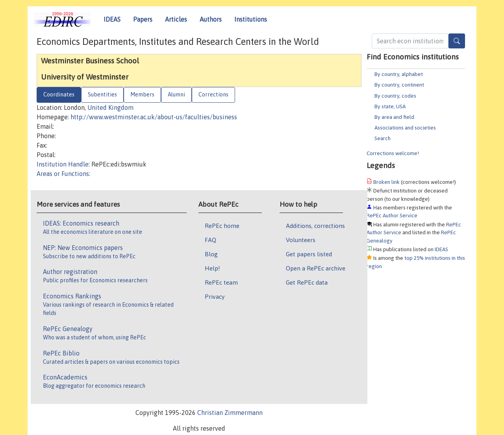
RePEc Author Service (392, 215)
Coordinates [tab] (59, 94)
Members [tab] (142, 94)
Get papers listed (309, 254)
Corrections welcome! (393, 153)
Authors (211, 19)
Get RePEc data (307, 282)
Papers (143, 19)
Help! (212, 268)
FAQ (210, 240)
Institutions (251, 19)
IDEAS (112, 19)
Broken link (386, 182)
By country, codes (395, 96)
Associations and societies (405, 128)
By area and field (394, 117)
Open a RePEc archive (316, 268)
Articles (176, 19)
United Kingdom (110, 107)
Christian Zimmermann (230, 413)
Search (383, 138)
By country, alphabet (399, 74)
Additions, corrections (315, 226)
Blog (211, 254)
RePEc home (222, 226)
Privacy (215, 296)
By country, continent (399, 85)
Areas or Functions (63, 174)
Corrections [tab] (213, 94)
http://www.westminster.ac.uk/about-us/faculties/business (154, 117)
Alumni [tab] (176, 94)
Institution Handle (63, 164)
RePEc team (221, 282)
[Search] (457, 41)
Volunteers (301, 240)
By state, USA (390, 106)
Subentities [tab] (102, 94)
